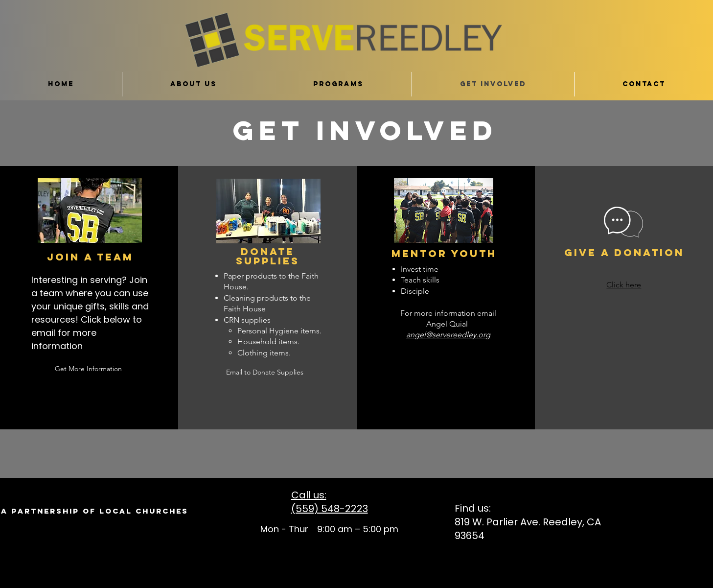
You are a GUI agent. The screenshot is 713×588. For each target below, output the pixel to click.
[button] (444, 373)
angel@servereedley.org (448, 335)
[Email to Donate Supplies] (265, 372)
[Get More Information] (89, 369)
